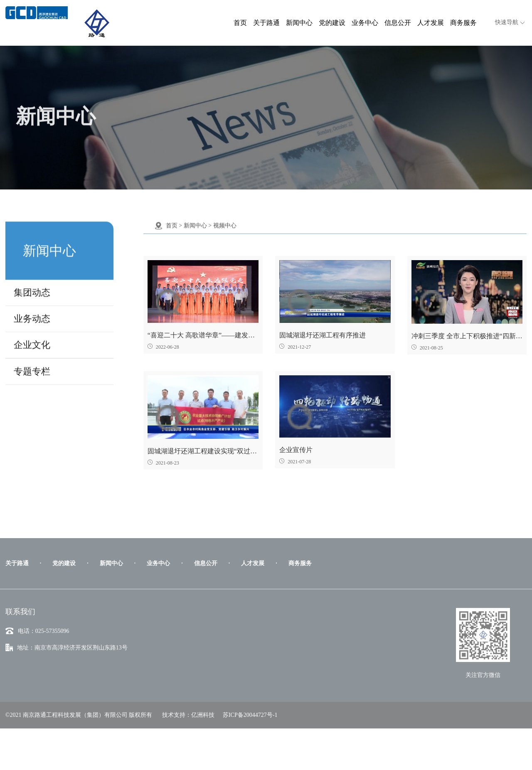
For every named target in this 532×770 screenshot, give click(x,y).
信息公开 (398, 23)
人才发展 (431, 23)
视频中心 (225, 221)
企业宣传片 (296, 450)
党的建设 (332, 23)
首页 (240, 23)
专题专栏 (32, 367)
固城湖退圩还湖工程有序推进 (323, 335)
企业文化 (32, 341)
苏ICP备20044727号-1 (250, 750)
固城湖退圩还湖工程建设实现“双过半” (203, 451)
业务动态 (32, 314)
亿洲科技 (203, 750)
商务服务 (463, 23)
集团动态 (32, 288)
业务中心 (365, 23)
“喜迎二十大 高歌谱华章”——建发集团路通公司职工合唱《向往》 (203, 335)
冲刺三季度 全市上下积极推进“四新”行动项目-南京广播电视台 (467, 336)
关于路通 (266, 23)
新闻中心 (299, 23)
